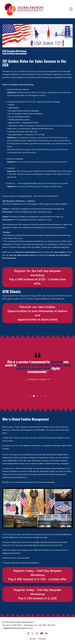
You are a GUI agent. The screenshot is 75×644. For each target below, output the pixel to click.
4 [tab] (41, 396)
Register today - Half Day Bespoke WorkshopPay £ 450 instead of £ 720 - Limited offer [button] (37, 575)
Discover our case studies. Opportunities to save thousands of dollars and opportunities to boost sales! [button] (38, 313)
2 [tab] (34, 396)
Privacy (42, 639)
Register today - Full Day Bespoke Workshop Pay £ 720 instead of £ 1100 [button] (37, 594)
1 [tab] (30, 396)
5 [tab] (45, 396)
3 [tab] (38, 396)
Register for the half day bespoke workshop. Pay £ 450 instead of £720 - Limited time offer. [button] (38, 277)
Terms (32, 639)
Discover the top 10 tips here (46, 196)
